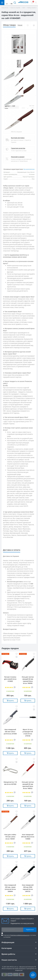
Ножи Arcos (5, 8)
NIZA (24, 8)
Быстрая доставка (18, 138)
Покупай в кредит (18, 157)
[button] (36, 3)
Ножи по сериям (15, 8)
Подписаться (30, 930)
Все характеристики (29, 169)
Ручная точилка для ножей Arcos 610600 (10, 679)
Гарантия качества (18, 148)
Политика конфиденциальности (20, 935)
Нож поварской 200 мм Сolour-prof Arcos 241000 (10, 732)
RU (12, 4)
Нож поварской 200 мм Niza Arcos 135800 (28, 837)
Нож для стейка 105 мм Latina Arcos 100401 (10, 837)
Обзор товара (9, 25)
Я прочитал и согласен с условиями (20, 936)
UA (7, 4)
